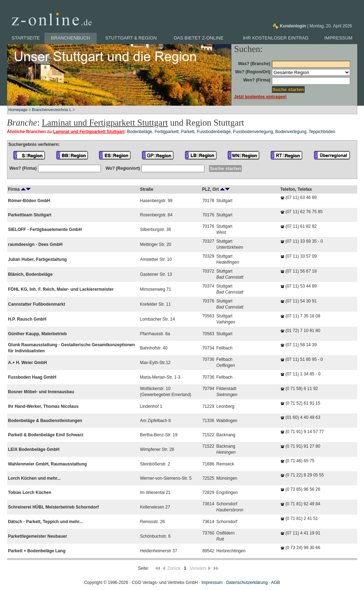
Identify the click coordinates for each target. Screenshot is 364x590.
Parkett (188, 132)
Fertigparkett (167, 132)
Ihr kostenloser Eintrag (276, 38)
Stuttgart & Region (131, 38)
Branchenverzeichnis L (52, 110)
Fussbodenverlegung (253, 132)
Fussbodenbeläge (214, 132)
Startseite (26, 38)
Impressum (339, 38)
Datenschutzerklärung (247, 583)
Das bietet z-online (199, 38)
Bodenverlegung (291, 132)
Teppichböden (322, 132)
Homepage (18, 110)
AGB (275, 583)
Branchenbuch (71, 38)
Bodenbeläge (140, 132)
